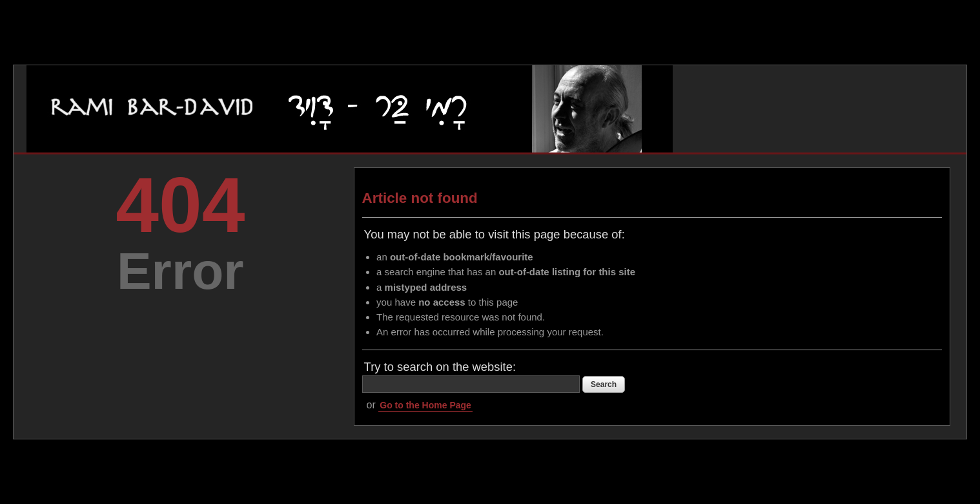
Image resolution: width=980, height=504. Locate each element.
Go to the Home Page (425, 405)
